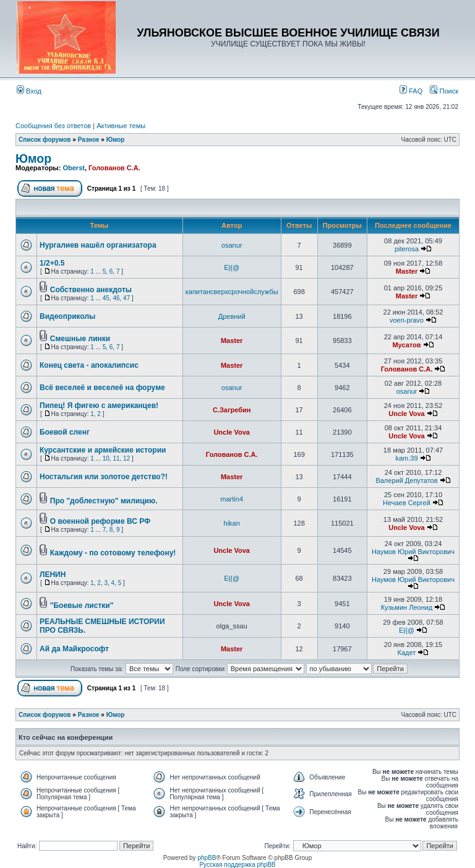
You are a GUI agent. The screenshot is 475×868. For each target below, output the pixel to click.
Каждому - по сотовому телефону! (113, 553)
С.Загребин (232, 410)
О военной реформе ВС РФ (100, 521)
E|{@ (232, 267)
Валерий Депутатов (406, 480)
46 (116, 298)
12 (126, 458)
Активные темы (121, 126)
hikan (232, 523)
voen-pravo (407, 320)
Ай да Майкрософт (74, 649)
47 (126, 298)
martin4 (232, 499)
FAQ (411, 91)
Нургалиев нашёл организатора (98, 245)
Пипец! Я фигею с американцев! (99, 406)
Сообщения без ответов (53, 126)
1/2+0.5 (52, 263)
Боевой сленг (65, 432)
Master (407, 271)
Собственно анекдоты (91, 290)
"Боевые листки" (82, 605)
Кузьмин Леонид (407, 607)
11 (116, 458)
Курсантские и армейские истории (103, 450)
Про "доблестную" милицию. (104, 501)
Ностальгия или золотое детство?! (104, 477)
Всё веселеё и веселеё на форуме (102, 388)
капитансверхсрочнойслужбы (232, 292)
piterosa (407, 249)
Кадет (407, 653)
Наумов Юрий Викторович (413, 552)
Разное (89, 140)
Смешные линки (80, 339)
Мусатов (406, 345)
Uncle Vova (407, 414)
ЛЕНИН (53, 575)
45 (106, 298)
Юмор (116, 140)
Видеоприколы (67, 316)
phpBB (207, 858)
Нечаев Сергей (407, 503)
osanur (232, 245)
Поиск (444, 91)
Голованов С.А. (114, 168)
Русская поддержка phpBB (237, 865)
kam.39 (406, 458)
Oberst (73, 168)
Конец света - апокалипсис (89, 365)
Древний (232, 316)
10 (106, 458)
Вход (29, 91)
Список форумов (45, 140)
